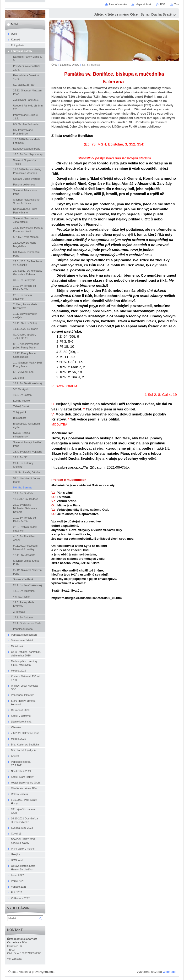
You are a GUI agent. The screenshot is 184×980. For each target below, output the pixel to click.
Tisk (177, 4)
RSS (163, 4)
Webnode (169, 972)
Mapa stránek (143, 4)
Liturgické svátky (70, 65)
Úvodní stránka (118, 4)
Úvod (54, 65)
